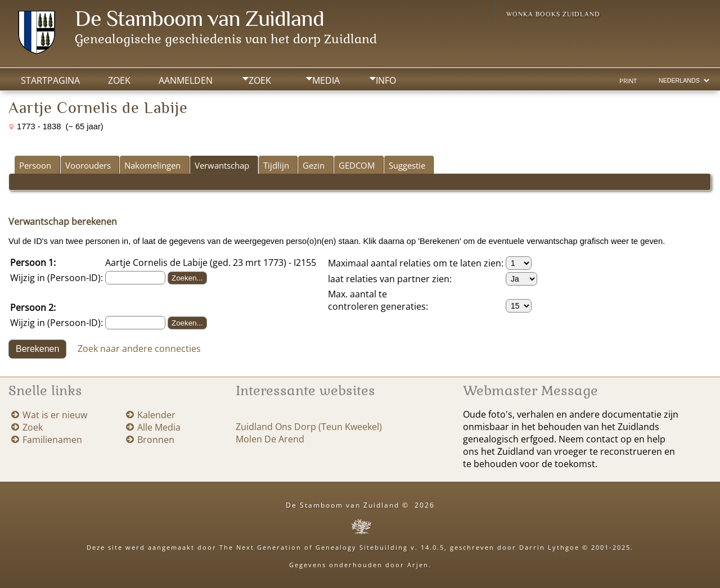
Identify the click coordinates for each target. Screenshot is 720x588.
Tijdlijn (276, 165)
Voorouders (88, 165)
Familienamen (52, 440)
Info (386, 80)
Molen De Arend (270, 439)
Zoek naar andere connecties (139, 348)
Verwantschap (222, 165)
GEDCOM (357, 165)
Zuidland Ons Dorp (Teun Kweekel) (309, 427)
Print (628, 81)
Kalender (156, 415)
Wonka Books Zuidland (553, 14)
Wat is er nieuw (55, 415)
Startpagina (50, 80)
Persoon (35, 165)
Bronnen (156, 440)
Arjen (418, 565)
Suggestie (407, 165)
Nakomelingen (152, 165)
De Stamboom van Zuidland (199, 18)
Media (326, 80)
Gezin (314, 165)
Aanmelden (186, 80)
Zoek (260, 80)
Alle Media (159, 427)
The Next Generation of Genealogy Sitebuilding (314, 547)
